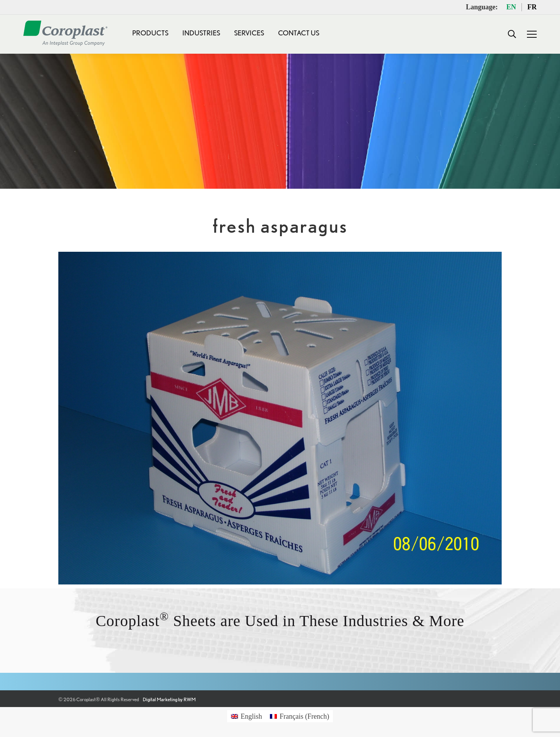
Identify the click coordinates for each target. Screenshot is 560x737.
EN (511, 7)
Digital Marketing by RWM (169, 699)
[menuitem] (247, 716)
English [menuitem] (251, 716)
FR (532, 7)
